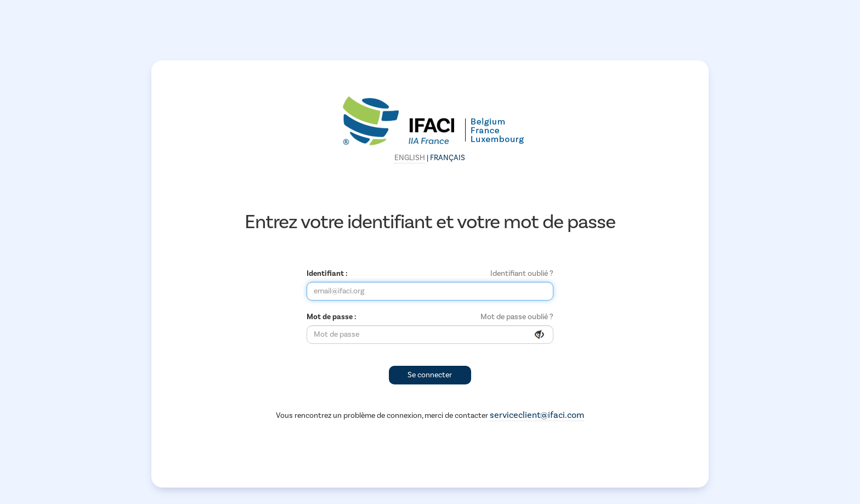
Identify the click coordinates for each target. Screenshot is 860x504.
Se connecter (430, 375)
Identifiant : (327, 273)
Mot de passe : (332, 317)
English (410, 158)
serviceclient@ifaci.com (537, 415)
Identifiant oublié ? (522, 274)
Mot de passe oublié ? (517, 317)
